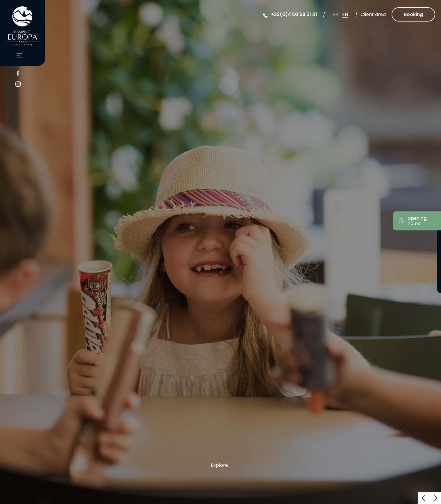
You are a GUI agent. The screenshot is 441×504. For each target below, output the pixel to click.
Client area (373, 14)
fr (335, 14)
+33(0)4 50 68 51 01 (294, 14)
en (345, 14)
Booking (413, 14)
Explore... (221, 466)
